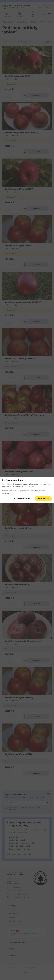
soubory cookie (22, 484)
